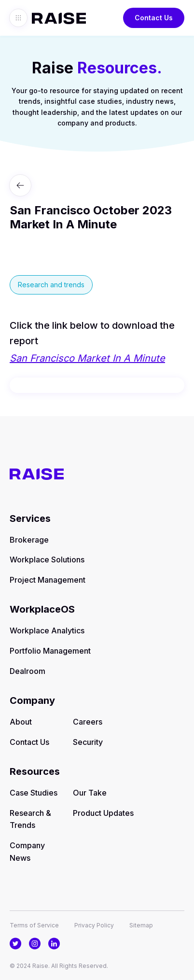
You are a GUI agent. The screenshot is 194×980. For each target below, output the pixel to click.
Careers (88, 722)
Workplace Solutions (47, 560)
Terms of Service (34, 925)
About (21, 722)
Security (88, 742)
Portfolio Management (50, 651)
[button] (18, 18)
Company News (27, 852)
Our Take (90, 793)
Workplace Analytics (47, 630)
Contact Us (154, 18)
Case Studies (34, 793)
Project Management (48, 580)
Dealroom (28, 671)
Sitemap (141, 925)
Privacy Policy (94, 925)
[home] (56, 18)
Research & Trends (30, 819)
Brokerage (29, 540)
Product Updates (103, 813)
